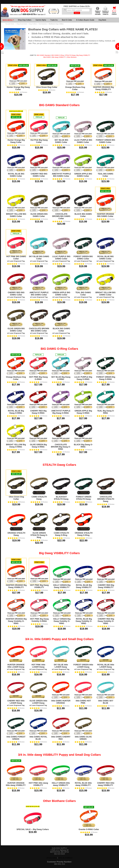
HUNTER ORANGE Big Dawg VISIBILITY (103, 88)
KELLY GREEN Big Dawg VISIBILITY (62, 586)
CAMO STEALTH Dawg (39, 498)
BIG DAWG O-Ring (58, 55)
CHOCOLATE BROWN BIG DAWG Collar (61, 216)
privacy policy (52, 858)
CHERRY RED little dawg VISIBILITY (106, 784)
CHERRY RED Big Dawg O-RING (38, 412)
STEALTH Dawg (70, 55)
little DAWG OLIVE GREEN (83, 738)
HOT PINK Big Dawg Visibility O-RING (39, 620)
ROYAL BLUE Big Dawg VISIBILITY (84, 586)
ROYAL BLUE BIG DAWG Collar (16, 175)
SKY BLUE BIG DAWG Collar (61, 141)
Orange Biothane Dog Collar (75, 88)
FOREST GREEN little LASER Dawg (83, 667)
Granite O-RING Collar (89, 829)
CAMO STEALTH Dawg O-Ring (61, 534)
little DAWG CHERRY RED (61, 738)
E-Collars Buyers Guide (85, 20)
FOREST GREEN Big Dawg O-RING (106, 378)
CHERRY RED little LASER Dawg (16, 703)
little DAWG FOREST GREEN (16, 738)
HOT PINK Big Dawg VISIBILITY (39, 586)
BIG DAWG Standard (44, 55)
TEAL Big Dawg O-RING (106, 412)
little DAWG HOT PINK (83, 702)
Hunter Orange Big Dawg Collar (18, 88)
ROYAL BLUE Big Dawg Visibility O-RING (84, 621)
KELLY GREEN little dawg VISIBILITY (61, 784)
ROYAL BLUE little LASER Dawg (105, 667)
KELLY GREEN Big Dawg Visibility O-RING (62, 621)
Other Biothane (72, 57)
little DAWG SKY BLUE (106, 702)
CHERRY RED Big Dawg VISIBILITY (106, 586)
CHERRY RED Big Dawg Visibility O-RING (106, 621)
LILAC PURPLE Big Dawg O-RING (83, 378)
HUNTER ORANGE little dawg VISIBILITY (16, 784)
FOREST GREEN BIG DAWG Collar (106, 141)
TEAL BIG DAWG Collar (106, 175)
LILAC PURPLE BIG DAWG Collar (83, 141)
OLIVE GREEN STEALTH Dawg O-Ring (39, 535)
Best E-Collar (67, 20)
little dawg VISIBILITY (59, 57)
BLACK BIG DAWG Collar (83, 215)
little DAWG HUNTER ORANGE (61, 702)
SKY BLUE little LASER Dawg (61, 667)
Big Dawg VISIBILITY (83, 55)
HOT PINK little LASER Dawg (38, 667)
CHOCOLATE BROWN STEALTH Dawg (106, 499)
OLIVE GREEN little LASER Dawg (38, 703)
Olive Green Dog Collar (47, 87)
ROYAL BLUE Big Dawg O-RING (16, 412)
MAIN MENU (8, 20)
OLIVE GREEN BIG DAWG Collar (39, 215)
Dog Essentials (22, 24)
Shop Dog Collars (25, 20)
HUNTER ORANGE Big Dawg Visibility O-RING (16, 621)
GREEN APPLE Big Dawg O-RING (83, 412)
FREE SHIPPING (70, 6)
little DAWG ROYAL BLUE (38, 738)
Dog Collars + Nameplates (38, 24)
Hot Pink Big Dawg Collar (39, 141)
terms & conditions (65, 858)
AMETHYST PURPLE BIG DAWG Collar (61, 175)
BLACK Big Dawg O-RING (83, 446)
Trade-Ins (54, 20)
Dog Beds (102, 20)
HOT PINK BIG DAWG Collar (16, 259)
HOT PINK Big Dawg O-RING (38, 378)
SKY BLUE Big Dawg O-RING (61, 378)
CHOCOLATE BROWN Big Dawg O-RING (61, 447)
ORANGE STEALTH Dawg (16, 534)
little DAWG (47, 57)
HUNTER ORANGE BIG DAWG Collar (106, 215)
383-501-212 (59, 864)
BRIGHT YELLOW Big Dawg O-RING (16, 446)
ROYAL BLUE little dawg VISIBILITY (83, 784)
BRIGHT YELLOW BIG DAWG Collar (16, 215)
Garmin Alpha (41, 20)
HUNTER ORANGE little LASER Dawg (16, 667)
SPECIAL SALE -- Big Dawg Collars (33, 829)
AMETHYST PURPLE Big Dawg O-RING (61, 412)
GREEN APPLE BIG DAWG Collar (83, 175)
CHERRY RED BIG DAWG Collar (39, 175)
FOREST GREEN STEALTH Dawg (84, 498)
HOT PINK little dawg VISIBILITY (38, 784)
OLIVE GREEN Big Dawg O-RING (38, 446)
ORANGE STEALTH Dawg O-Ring (84, 534)
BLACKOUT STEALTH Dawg (61, 498)
